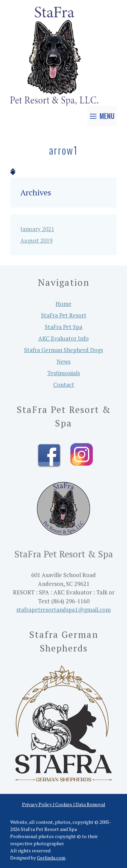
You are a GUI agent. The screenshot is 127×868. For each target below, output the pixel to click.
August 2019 (36, 240)
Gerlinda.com (51, 858)
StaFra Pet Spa (63, 327)
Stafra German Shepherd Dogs (63, 350)
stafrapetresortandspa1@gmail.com (63, 610)
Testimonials (63, 373)
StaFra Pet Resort (64, 315)
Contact (64, 385)
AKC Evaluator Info (63, 338)
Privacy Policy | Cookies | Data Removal (64, 804)
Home (63, 304)
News (63, 361)
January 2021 (37, 229)
